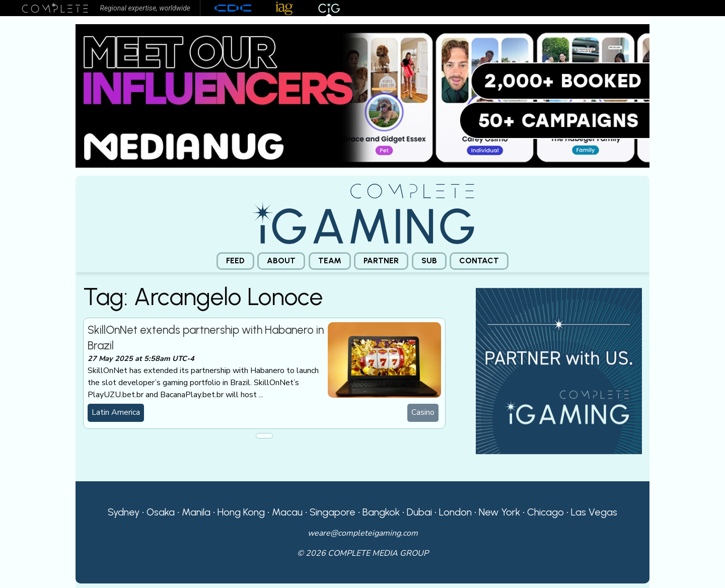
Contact (479, 261)
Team (330, 261)
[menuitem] (235, 261)
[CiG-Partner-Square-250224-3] (559, 370)
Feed (235, 261)
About (281, 261)
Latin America (116, 412)
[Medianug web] (362, 95)
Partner (381, 261)
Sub (429, 261)
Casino (423, 412)
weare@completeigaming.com (363, 533)
